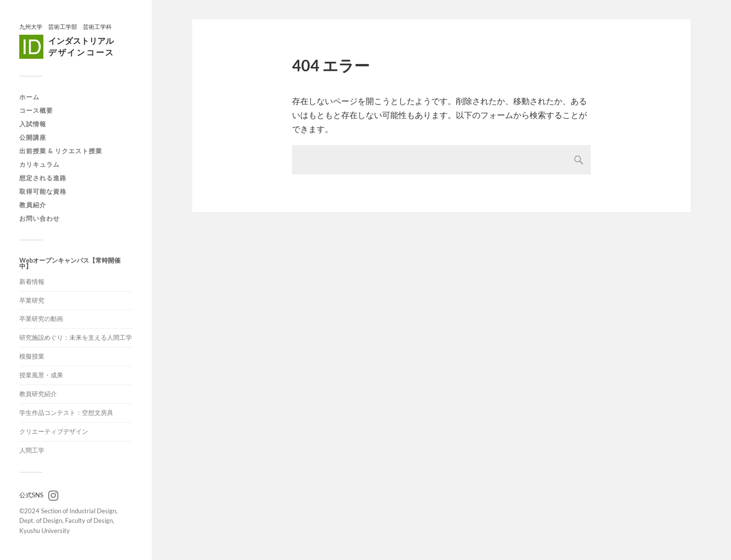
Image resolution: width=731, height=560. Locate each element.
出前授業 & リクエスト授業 (61, 151)
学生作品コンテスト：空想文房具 (66, 413)
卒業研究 (32, 300)
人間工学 (32, 450)
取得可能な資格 (43, 191)
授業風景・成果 (41, 375)
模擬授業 (32, 356)
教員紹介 (33, 205)
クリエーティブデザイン (54, 431)
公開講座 (33, 137)
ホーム (29, 97)
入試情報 (33, 124)
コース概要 (36, 110)
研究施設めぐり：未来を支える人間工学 (76, 337)
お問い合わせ (40, 218)
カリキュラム (40, 164)
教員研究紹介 (38, 394)
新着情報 (32, 281)
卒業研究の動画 (41, 319)
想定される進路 (43, 178)
